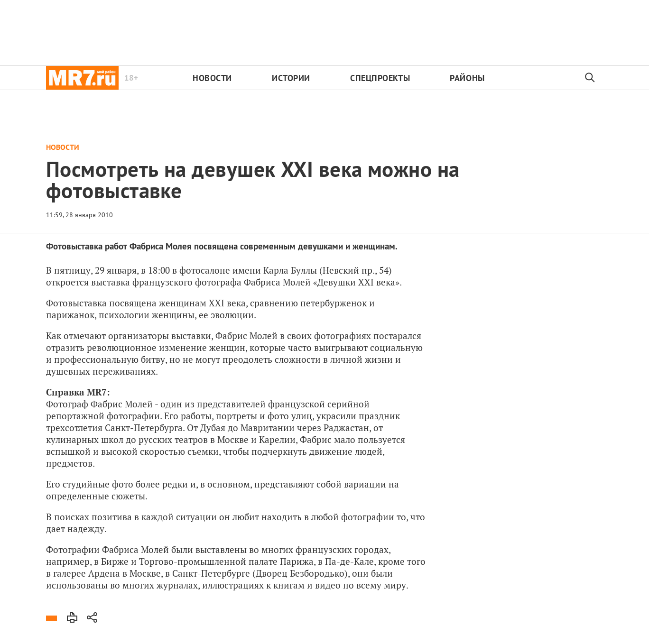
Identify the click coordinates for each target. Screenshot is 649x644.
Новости (212, 78)
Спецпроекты (380, 78)
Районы (467, 78)
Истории (291, 78)
